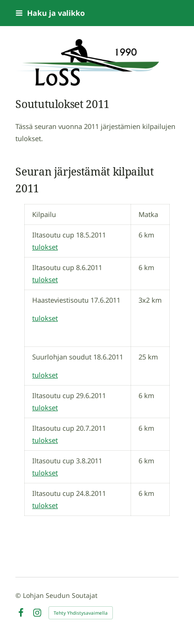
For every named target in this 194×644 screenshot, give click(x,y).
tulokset (45, 247)
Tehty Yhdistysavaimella (81, 613)
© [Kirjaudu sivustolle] (19, 595)
